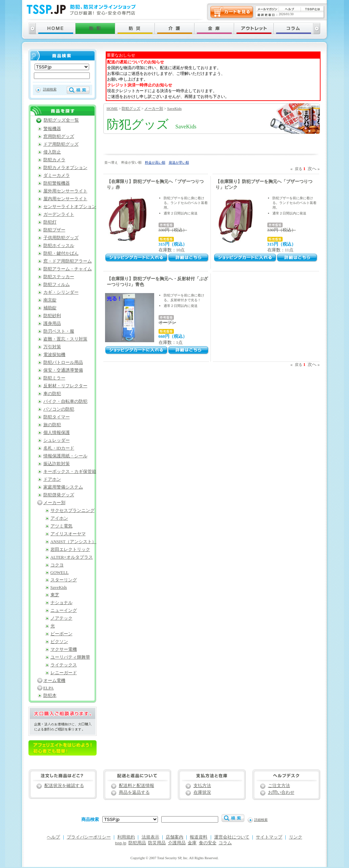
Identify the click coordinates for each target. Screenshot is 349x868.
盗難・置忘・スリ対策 (65, 339)
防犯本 (50, 696)
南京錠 (50, 300)
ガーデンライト (59, 214)
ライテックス (64, 665)
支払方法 (202, 786)
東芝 (55, 595)
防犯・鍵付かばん (61, 253)
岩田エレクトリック (70, 550)
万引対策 (52, 347)
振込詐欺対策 (57, 464)
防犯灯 (50, 222)
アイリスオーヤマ (68, 534)
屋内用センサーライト (65, 199)
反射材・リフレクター (65, 386)
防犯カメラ (54, 160)
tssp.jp (121, 843)
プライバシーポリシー (89, 837)
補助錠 (50, 308)
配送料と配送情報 (137, 786)
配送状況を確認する (64, 786)
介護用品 (177, 843)
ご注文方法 (279, 786)
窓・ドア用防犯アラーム (68, 261)
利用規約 (126, 837)
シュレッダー (57, 440)
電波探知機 (54, 355)
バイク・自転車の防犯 (65, 401)
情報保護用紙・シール (65, 456)
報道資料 (199, 837)
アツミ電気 (61, 526)
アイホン (59, 518)
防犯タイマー (57, 417)
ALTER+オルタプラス (72, 557)
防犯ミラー (54, 378)
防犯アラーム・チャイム (68, 269)
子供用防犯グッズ (61, 238)
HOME (112, 108)
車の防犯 (52, 394)
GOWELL (60, 573)
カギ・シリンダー (61, 292)
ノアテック (61, 618)
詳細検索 (50, 89)
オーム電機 (54, 681)
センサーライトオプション (70, 207)
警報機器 (52, 129)
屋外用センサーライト (65, 191)
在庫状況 (202, 792)
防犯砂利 (52, 316)
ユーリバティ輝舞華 (70, 657)
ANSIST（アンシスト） (74, 542)
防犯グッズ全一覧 (61, 120)
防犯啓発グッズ (59, 495)
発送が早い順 (179, 162)
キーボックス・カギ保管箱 (70, 472)
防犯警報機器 (57, 183)
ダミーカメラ (57, 175)
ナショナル (61, 603)
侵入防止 (52, 152)
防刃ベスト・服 (59, 331)
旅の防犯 (52, 425)
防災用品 (157, 843)
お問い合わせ (281, 792)
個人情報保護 (57, 433)
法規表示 (150, 837)
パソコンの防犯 (59, 409)
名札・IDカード (59, 448)
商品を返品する (134, 792)
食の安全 (208, 843)
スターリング (64, 580)
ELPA (49, 688)
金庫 (192, 843)
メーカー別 (154, 108)
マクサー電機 (64, 649)
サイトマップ (269, 837)
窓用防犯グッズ (59, 137)
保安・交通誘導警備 (63, 370)
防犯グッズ (131, 108)
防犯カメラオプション (65, 168)
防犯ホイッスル (59, 246)
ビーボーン (61, 634)
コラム (225, 843)
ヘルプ (53, 837)
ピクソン (59, 642)
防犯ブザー (54, 230)
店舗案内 (174, 837)
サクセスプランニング (73, 511)
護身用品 (52, 324)
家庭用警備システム (63, 487)
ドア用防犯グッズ (61, 144)
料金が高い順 (155, 162)
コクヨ (57, 565)
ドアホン (52, 479)
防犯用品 (137, 843)
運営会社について (232, 837)
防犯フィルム (57, 285)
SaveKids (174, 108)
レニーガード (64, 673)
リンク (296, 837)
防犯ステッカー (59, 277)
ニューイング (64, 611)
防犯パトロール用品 (63, 363)
